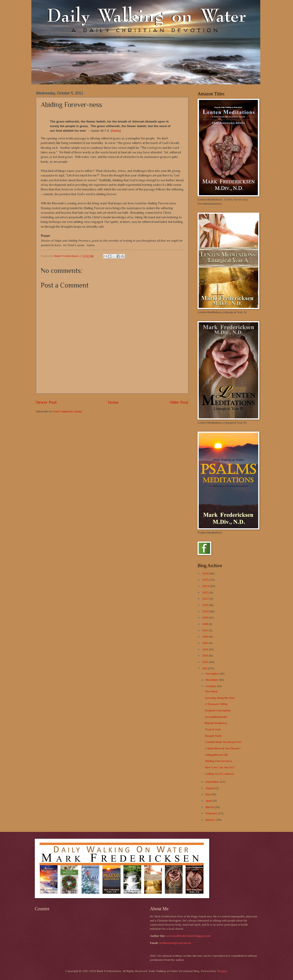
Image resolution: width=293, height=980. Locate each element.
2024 (206, 586)
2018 (206, 624)
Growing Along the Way (220, 698)
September (213, 782)
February (212, 813)
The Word (211, 691)
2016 (206, 637)
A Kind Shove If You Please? (223, 748)
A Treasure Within (216, 704)
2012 (205, 662)
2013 (205, 656)
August (210, 788)
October (211, 686)
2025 (206, 580)
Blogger (222, 971)
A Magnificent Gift (216, 755)
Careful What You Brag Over (223, 742)
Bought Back (213, 736)
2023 (206, 592)
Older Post (179, 402)
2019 (206, 618)
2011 (205, 668)
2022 (206, 599)
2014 (206, 649)
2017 (205, 630)
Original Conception (218, 710)
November (212, 680)
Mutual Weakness (216, 723)
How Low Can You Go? (220, 767)
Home (113, 402)
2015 (205, 643)
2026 (206, 573)
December (213, 674)
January (211, 820)
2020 (206, 611)
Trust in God (213, 729)
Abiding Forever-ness (218, 761)
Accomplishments (216, 717)
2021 (205, 605)
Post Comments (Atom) (68, 411)
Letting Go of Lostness (219, 774)
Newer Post (46, 402)
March (210, 807)
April (209, 801)
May (209, 794)
